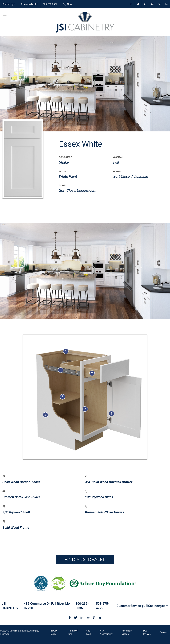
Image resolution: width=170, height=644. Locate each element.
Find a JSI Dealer (85, 559)
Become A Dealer (29, 4)
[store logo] (85, 22)
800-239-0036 (50, 4)
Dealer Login (9, 4)
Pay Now (67, 4)
